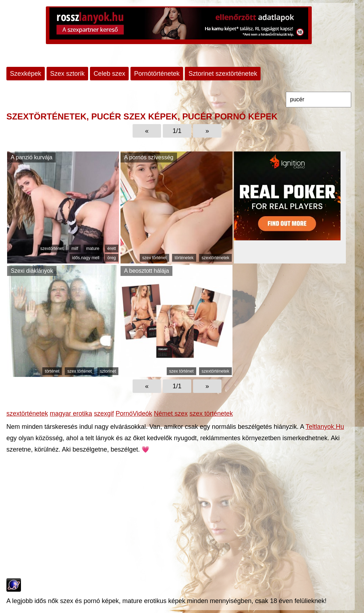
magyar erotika (71, 414)
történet (52, 371)
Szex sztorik (67, 74)
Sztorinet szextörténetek (223, 74)
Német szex (171, 414)
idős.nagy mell (86, 258)
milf (75, 249)
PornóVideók (134, 414)
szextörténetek (215, 258)
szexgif (104, 414)
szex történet (154, 258)
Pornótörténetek (157, 74)
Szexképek (26, 74)
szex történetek (211, 414)
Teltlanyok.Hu (325, 427)
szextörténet (52, 249)
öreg (112, 258)
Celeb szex (109, 74)
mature (93, 249)
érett (112, 249)
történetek (184, 258)
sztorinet (108, 371)
